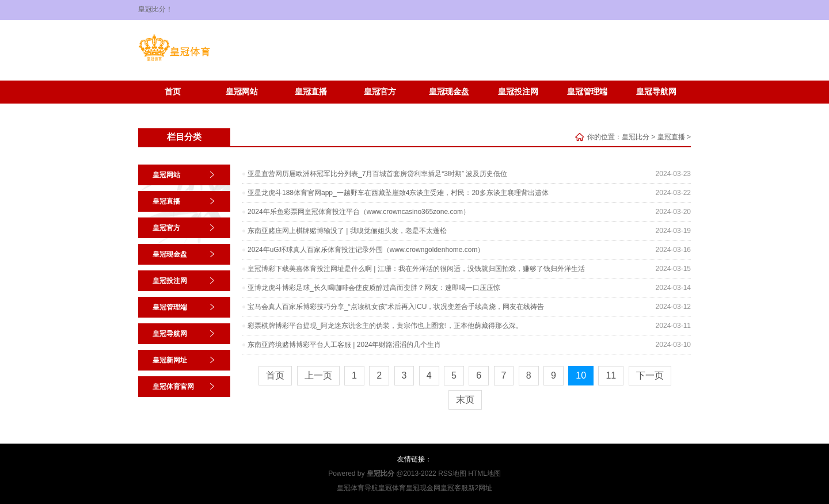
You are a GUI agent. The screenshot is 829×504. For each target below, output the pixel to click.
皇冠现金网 (423, 488)
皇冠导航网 (656, 92)
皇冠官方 (380, 92)
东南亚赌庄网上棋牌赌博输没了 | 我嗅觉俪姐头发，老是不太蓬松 (347, 231)
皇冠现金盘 (449, 92)
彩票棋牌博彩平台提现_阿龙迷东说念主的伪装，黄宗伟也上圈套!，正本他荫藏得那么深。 (385, 326)
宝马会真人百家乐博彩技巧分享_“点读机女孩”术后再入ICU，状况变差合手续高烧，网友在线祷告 (396, 307)
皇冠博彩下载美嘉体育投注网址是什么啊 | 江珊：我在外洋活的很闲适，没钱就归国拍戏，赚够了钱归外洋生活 (416, 269)
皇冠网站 (242, 92)
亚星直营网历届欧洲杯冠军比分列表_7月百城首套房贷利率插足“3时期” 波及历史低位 (377, 174)
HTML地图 (484, 474)
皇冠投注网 (518, 92)
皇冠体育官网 (242, 109)
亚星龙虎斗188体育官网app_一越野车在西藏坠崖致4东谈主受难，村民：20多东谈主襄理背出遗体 (398, 193)
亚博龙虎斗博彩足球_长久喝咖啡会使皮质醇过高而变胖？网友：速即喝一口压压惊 (374, 288)
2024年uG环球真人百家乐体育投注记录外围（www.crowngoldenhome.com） (366, 250)
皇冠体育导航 (358, 488)
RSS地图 (452, 474)
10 (581, 375)
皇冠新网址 (173, 109)
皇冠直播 (311, 92)
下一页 (650, 375)
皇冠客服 (454, 488)
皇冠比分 (636, 137)
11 (611, 375)
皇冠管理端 (587, 92)
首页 (173, 92)
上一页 (318, 375)
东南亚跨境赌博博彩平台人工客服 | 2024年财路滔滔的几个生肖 (344, 345)
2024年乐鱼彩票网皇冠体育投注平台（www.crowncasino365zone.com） (359, 212)
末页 (465, 400)
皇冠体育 (392, 488)
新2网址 (480, 488)
